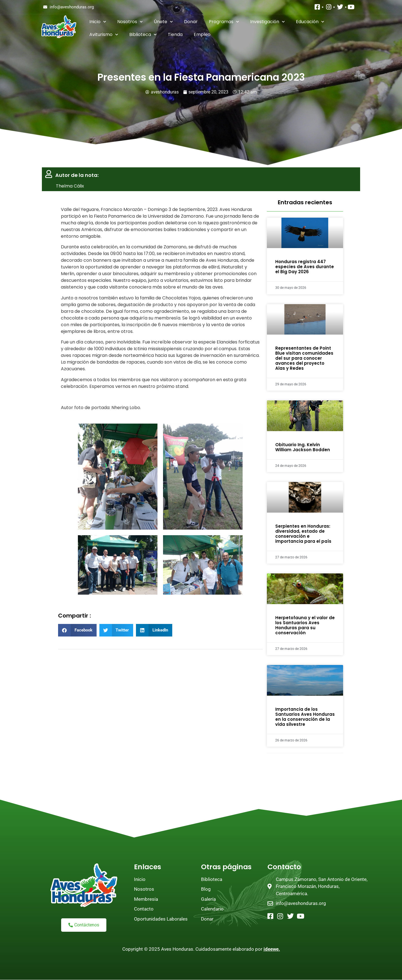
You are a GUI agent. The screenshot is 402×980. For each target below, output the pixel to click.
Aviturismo (104, 34)
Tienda (175, 34)
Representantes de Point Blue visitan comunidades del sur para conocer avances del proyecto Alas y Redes (304, 358)
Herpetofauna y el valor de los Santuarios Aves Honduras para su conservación (305, 625)
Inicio (98, 22)
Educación (310, 22)
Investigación (267, 22)
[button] (77, 630)
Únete (163, 22)
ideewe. (272, 949)
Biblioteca (143, 34)
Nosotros (130, 22)
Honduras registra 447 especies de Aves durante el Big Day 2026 (305, 267)
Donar (191, 22)
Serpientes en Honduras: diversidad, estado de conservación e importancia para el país (303, 534)
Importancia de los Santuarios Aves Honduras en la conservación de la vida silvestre (305, 717)
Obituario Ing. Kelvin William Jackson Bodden (303, 447)
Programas (224, 22)
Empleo (202, 34)
